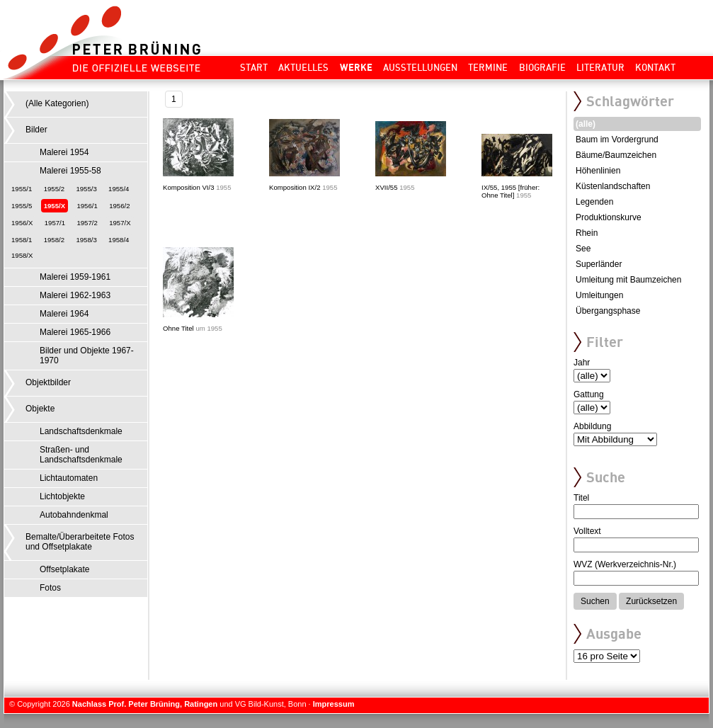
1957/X (120, 223)
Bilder (36, 130)
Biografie (542, 67)
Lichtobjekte (62, 496)
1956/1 (87, 206)
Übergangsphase (608, 311)
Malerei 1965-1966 (75, 332)
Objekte (40, 409)
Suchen (595, 601)
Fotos (50, 588)
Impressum (334, 704)
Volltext (587, 531)
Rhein (587, 233)
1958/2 (54, 240)
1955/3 (86, 189)
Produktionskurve (609, 217)
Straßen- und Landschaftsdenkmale (81, 455)
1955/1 (22, 189)
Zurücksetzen (651, 601)
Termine (488, 67)
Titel (581, 498)
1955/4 (119, 189)
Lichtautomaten (69, 478)
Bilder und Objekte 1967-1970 (87, 356)
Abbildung (592, 426)
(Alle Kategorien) (57, 103)
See (583, 249)
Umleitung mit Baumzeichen (628, 280)
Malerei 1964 (64, 314)
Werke (356, 67)
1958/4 (119, 240)
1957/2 (87, 223)
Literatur (600, 67)
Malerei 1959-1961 (75, 277)
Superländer (599, 264)
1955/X (55, 206)
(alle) (586, 124)
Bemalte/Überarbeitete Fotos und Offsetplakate (80, 542)
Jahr (582, 363)
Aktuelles (303, 67)
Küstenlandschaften (613, 186)
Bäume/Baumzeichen (616, 155)
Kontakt (655, 67)
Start (254, 67)
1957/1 (55, 223)
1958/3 (86, 240)
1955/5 (22, 206)
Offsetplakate (65, 569)
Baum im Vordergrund (617, 140)
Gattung (589, 394)
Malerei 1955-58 (70, 171)
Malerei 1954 (64, 152)
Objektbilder (48, 382)
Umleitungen (599, 295)
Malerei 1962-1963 (75, 295)
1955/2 (54, 189)
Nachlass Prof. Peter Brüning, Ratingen (145, 704)
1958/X (22, 255)
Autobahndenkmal (74, 515)
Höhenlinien (598, 171)
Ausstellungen (420, 67)
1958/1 (22, 240)
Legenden (594, 202)
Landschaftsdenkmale (81, 431)
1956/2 (119, 206)
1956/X (22, 223)
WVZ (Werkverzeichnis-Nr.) (625, 564)
